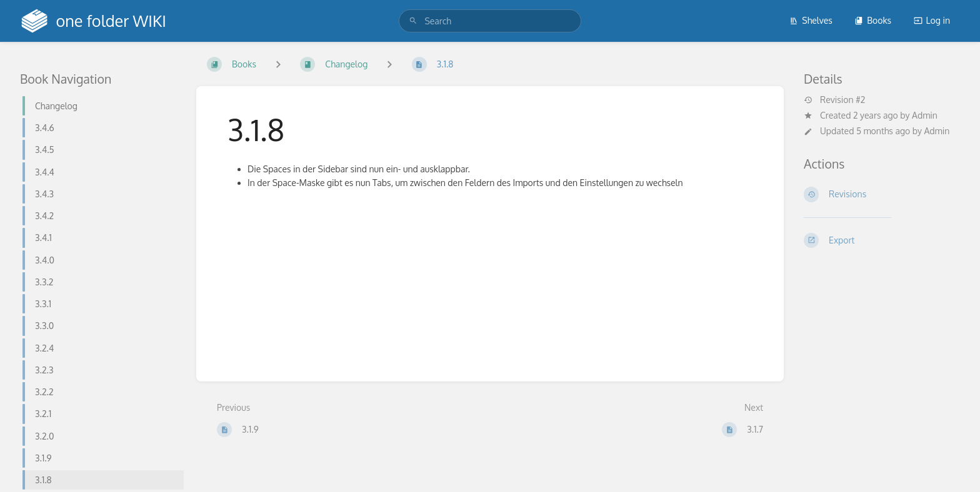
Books (873, 20)
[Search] (413, 21)
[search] (490, 21)
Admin (925, 115)
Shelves (811, 20)
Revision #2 (834, 100)
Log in (932, 20)
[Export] (882, 240)
